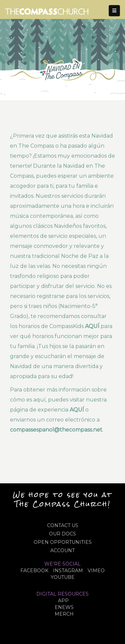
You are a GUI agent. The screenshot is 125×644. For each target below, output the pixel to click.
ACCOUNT (62, 550)
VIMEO (96, 571)
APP (63, 601)
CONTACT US (63, 525)
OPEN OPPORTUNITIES (63, 542)
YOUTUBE (63, 577)
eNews (64, 607)
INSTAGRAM (68, 571)
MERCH (64, 614)
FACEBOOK (34, 571)
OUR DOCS (62, 534)
